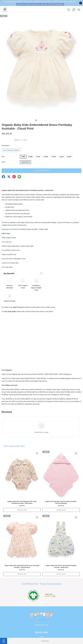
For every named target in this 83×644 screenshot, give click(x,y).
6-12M (30, 157)
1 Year (38, 157)
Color (3, 162)
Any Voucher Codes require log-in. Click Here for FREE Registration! (40, 4)
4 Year (61, 157)
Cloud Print (25, 162)
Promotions (5, 146)
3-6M (23, 157)
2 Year (46, 157)
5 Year (69, 157)
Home (41, 637)
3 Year (54, 157)
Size (3, 156)
